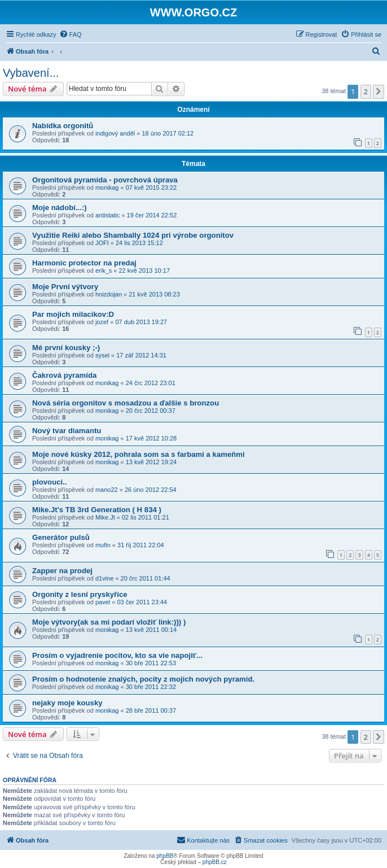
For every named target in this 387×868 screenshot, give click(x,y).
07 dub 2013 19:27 (141, 322)
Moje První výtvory (65, 287)
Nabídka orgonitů (63, 126)
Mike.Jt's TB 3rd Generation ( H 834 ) (97, 510)
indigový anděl (115, 133)
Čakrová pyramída (64, 375)
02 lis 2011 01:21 (146, 517)
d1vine (104, 578)
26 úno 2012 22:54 (151, 490)
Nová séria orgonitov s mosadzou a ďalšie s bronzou (126, 403)
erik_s (104, 271)
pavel (103, 602)
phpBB (165, 856)
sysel (102, 355)
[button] (379, 91)
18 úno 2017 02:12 (168, 133)
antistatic (107, 215)
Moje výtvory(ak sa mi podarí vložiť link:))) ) (109, 622)
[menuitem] (71, 34)
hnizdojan (109, 294)
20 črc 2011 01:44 (146, 578)
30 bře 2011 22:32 (151, 687)
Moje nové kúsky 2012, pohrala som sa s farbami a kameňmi (138, 454)
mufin (103, 545)
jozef (102, 322)
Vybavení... (31, 73)
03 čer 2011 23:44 (142, 602)
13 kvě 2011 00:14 (151, 630)
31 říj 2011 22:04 (141, 545)
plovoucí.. (50, 482)
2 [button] (366, 91)
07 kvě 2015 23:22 (151, 187)
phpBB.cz (215, 862)
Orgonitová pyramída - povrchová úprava (105, 180)
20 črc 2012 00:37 (151, 411)
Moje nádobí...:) (60, 208)
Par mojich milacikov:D (73, 314)
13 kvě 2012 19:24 (151, 462)
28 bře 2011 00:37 (151, 710)
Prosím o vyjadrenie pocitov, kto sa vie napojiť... (117, 655)
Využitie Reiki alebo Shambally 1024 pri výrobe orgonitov (133, 235)
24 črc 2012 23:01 (151, 383)
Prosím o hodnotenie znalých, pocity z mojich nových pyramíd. (143, 679)
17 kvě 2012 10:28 (151, 438)
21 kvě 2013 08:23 (154, 294)
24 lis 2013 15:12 (139, 243)
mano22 (107, 490)
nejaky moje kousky (67, 703)
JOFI (102, 243)
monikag (107, 187)
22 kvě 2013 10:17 (144, 271)
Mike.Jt (105, 517)
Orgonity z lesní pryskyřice (80, 594)
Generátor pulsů (61, 537)
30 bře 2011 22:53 (151, 663)
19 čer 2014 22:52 (152, 215)
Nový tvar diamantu (67, 431)
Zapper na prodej (62, 571)
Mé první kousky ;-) (66, 348)
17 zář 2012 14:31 (141, 355)
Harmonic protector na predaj (84, 263)
